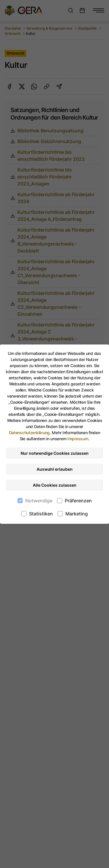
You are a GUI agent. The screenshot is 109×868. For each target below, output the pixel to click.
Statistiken (41, 514)
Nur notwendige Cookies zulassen (55, 453)
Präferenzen (78, 501)
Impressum (78, 439)
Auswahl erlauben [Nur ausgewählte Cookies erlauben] (55, 469)
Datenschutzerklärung (29, 433)
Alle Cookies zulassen (55, 485)
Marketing (77, 514)
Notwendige (39, 501)
